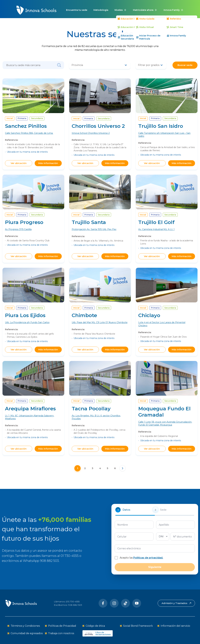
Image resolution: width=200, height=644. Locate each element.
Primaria (22, 118)
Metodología (101, 10)
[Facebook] (103, 603)
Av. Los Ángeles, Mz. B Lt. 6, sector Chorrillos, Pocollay (96, 423)
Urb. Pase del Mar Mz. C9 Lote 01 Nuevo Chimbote (100, 328)
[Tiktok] (125, 603)
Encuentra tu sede (77, 10)
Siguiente (155, 573)
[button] (121, 10)
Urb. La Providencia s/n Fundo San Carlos (27, 328)
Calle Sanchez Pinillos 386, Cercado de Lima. (29, 133)
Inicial (10, 118)
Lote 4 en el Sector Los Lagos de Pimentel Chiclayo (162, 329)
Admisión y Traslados (176, 603)
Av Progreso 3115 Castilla (18, 235)
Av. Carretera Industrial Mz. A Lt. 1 (156, 235)
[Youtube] (137, 603)
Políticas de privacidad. (148, 563)
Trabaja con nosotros (61, 633)
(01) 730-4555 (73, 602)
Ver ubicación (19, 163)
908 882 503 (75, 605)
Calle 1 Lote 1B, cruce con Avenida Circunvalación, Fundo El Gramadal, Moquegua (165, 429)
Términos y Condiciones (25, 626)
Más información (48, 163)
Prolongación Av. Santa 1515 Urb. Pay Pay (94, 235)
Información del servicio (175, 626)
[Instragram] (114, 603)
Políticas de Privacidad (62, 626)
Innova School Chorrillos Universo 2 (91, 133)
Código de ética (95, 626)
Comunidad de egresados (27, 633)
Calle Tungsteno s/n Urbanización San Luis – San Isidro (164, 135)
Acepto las (141, 563)
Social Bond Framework (138, 626)
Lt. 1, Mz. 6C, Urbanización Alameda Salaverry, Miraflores (30, 423)
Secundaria (37, 118)
